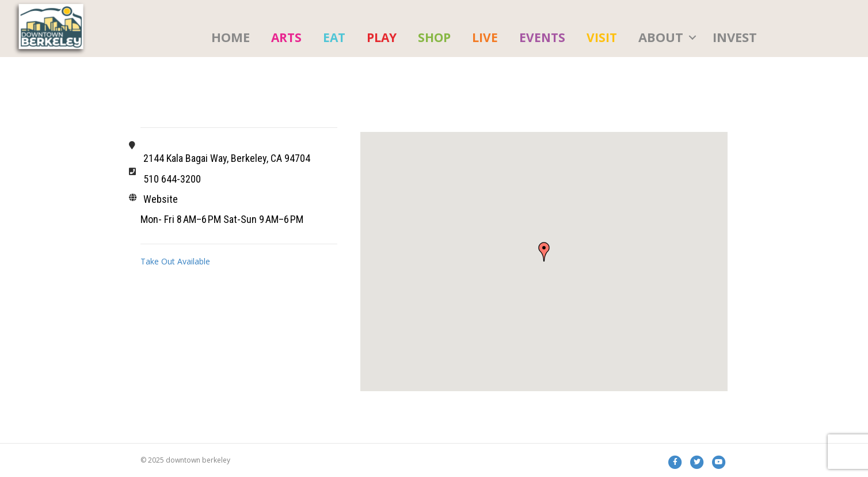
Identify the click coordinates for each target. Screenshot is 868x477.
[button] (544, 252)
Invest (735, 37)
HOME (231, 37)
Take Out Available (175, 261)
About (661, 37)
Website (161, 199)
